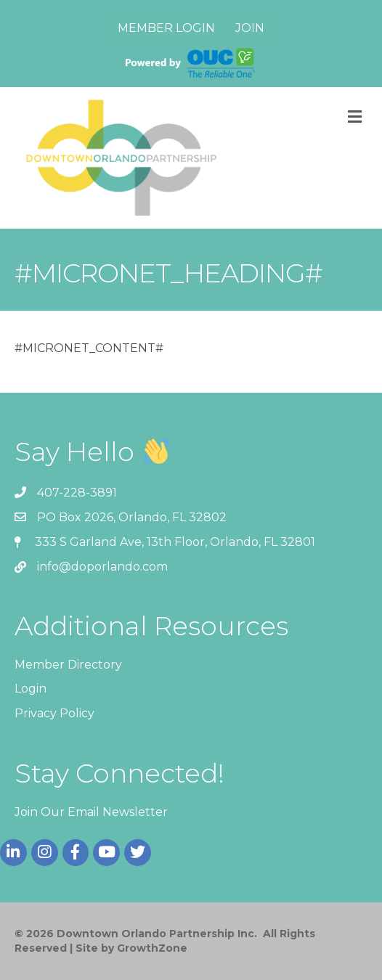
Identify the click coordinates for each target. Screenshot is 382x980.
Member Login (166, 28)
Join (250, 28)
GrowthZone (152, 948)
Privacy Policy (54, 713)
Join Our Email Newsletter (91, 812)
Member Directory (68, 665)
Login (31, 689)
